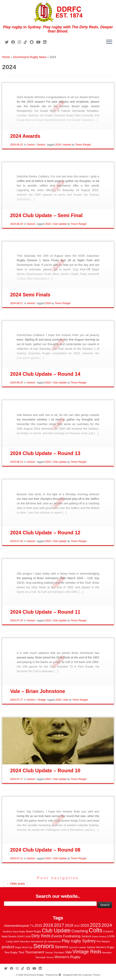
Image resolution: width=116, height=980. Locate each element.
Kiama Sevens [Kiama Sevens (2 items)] (99, 936)
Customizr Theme (91, 975)
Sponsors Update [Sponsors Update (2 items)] (77, 947)
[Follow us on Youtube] (40, 42)
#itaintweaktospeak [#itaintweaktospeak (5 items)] (16, 926)
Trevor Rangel (83, 145)
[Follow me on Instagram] (21, 42)
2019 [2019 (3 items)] (77, 926)
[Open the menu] (109, 42)
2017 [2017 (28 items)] (59, 925)
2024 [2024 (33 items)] (107, 925)
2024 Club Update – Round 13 (45, 453)
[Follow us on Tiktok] (27, 42)
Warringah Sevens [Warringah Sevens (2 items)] (45, 957)
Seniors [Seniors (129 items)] (44, 946)
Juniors (31, 145)
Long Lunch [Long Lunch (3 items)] (13, 941)
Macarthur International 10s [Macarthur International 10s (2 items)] (34, 941)
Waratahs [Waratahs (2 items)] (107, 953)
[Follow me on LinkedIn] (46, 42)
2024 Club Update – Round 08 (45, 850)
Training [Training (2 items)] (49, 953)
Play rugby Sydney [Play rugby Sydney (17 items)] (79, 941)
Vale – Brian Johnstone (37, 691)
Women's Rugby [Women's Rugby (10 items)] (67, 957)
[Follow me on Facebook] (14, 42)
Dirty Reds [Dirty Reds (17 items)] (41, 936)
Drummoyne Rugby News (30, 57)
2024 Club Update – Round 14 (45, 374)
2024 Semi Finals (30, 295)
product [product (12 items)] (8, 947)
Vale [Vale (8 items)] (68, 952)
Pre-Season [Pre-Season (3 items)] (103, 941)
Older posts (16, 884)
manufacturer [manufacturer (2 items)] (54, 941)
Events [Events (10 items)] (57, 936)
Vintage (42, 700)
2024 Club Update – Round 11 (45, 612)
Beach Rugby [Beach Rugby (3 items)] (34, 931)
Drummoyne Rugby (34, 975)
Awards (67, 145)
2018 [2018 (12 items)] (69, 925)
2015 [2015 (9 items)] (38, 926)
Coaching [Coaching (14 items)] (80, 931)
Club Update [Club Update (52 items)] (56, 930)
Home (6, 57)
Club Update (60, 224)
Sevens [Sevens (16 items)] (61, 947)
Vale (66, 700)
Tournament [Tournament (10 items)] (35, 952)
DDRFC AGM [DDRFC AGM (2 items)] (24, 936)
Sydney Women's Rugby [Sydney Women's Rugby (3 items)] (100, 947)
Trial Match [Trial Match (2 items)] (59, 953)
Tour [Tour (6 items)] (21, 952)
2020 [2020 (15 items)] (85, 925)
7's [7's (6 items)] (32, 926)
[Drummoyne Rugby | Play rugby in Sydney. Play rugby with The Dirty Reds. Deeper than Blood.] (58, 12)
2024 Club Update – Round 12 (45, 533)
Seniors (42, 145)
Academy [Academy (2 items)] (7, 931)
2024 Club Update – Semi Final (46, 215)
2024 (58, 145)
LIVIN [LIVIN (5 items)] (111, 936)
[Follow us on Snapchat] (33, 42)
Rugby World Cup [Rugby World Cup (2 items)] (24, 947)
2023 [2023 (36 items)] (95, 925)
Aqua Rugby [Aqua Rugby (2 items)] (19, 931)
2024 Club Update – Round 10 (45, 770)
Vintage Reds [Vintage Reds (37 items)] (87, 952)
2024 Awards (25, 136)
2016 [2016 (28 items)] (48, 925)
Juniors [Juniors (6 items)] (86, 936)
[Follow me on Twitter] (8, 42)
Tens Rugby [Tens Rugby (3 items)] (11, 953)
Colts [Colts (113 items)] (96, 930)
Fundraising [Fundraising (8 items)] (72, 936)
